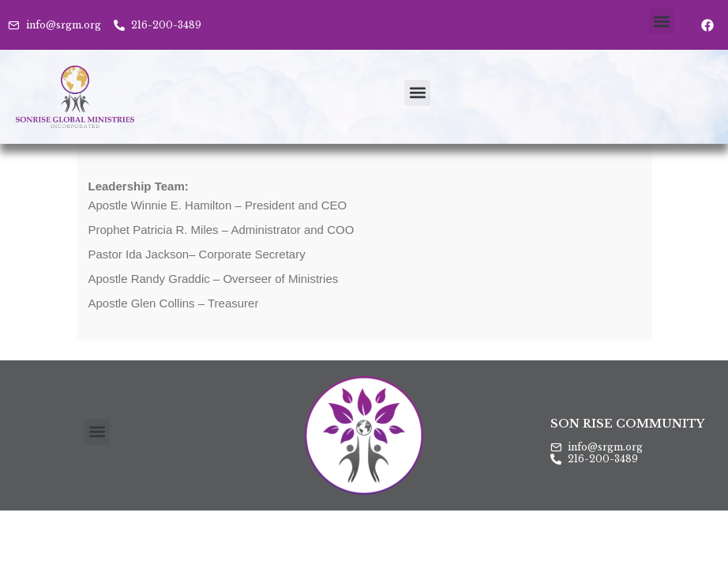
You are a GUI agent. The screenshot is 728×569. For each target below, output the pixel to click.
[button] (662, 21)
